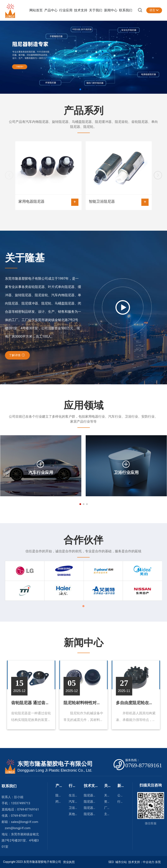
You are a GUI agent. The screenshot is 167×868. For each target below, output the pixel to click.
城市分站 (121, 862)
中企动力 (149, 862)
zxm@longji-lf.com (18, 828)
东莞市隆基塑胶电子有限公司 (55, 764)
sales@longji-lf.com (25, 822)
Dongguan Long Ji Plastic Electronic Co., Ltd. (55, 770)
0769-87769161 (28, 809)
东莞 (158, 862)
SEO (111, 862)
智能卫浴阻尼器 (119, 202)
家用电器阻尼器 (48, 202)
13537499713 (21, 803)
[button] (80, 89)
